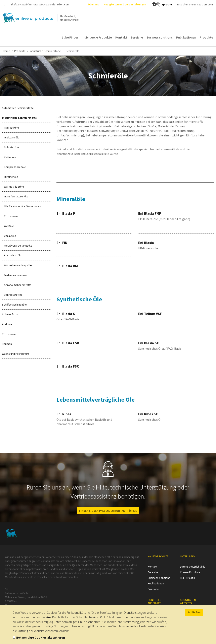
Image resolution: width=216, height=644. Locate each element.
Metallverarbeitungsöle (18, 246)
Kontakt (121, 37)
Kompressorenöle (15, 167)
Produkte (206, 37)
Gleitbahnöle (12, 137)
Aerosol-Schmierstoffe (18, 285)
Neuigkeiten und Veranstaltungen (125, 4)
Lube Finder (70, 37)
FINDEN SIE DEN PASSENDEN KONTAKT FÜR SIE (108, 511)
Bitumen (7, 344)
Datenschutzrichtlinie (193, 567)
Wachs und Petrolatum (15, 354)
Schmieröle (11, 147)
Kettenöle (10, 157)
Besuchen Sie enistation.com (195, 4)
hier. (49, 617)
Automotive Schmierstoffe (18, 108)
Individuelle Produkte (97, 37)
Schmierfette (10, 314)
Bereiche (137, 37)
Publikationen (186, 37)
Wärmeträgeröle (14, 187)
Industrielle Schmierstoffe (45, 51)
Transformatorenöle (16, 196)
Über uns (94, 4)
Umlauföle (10, 236)
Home (7, 51)
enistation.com (60, 4)
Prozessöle (11, 216)
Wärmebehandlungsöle (18, 265)
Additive (7, 324)
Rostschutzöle (13, 255)
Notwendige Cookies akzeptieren (40, 637)
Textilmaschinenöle (15, 275)
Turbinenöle (11, 177)
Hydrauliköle (11, 128)
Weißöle (9, 226)
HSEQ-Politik (187, 578)
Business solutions (160, 37)
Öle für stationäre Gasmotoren (23, 206)
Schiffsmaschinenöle (14, 305)
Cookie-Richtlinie (190, 572)
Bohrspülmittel (13, 295)
